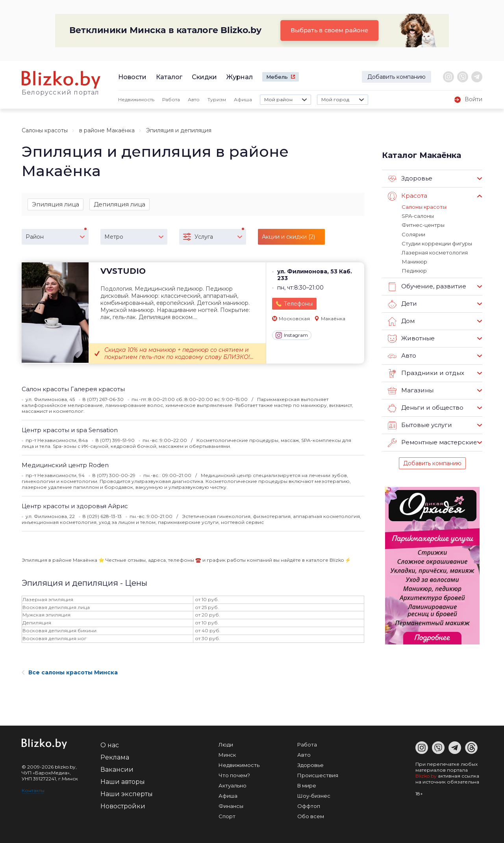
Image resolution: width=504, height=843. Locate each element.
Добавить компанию (397, 77)
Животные (411, 338)
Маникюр (414, 261)
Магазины (410, 390)
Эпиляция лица (56, 204)
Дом (401, 321)
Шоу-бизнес (314, 796)
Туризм (217, 99)
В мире (307, 785)
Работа (171, 99)
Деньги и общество (425, 407)
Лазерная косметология (435, 252)
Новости (132, 77)
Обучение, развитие (426, 286)
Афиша (243, 99)
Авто (194, 99)
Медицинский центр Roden (65, 465)
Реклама (115, 757)
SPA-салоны (418, 216)
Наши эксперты (127, 794)
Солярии (413, 234)
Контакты (33, 790)
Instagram (292, 336)
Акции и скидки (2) (288, 237)
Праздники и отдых (425, 373)
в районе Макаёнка (107, 130)
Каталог (169, 77)
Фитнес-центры (423, 225)
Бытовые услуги (420, 425)
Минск (227, 755)
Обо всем (311, 816)
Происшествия (318, 775)
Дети (402, 303)
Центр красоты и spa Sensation (70, 430)
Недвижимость (136, 99)
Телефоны (298, 304)
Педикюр (414, 270)
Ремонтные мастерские (432, 442)
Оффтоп (309, 806)
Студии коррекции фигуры (437, 243)
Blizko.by (426, 776)
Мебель (277, 77)
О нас (110, 745)
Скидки (204, 77)
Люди (226, 745)
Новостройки (123, 806)
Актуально (233, 785)
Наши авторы (123, 782)
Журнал (240, 77)
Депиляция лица (120, 204)
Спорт (227, 816)
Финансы (231, 806)
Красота (408, 196)
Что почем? (234, 775)
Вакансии (117, 770)
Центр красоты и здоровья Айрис (75, 506)
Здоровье (410, 179)
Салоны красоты (45, 130)
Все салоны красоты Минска (70, 672)
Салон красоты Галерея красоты (73, 389)
